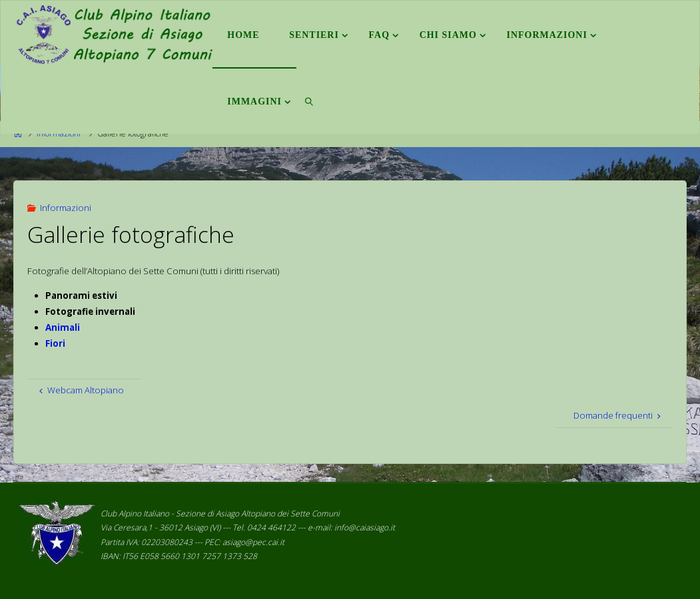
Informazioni (66, 208)
